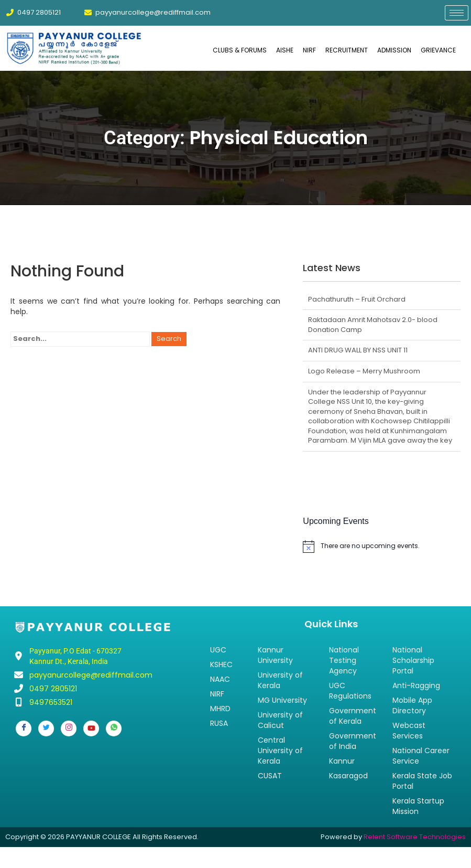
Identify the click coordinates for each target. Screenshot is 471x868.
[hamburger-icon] (457, 13)
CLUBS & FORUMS (240, 50)
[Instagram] (69, 728)
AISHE (285, 50)
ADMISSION (394, 50)
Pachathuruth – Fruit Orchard (357, 299)
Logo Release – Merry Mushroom (364, 371)
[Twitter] (46, 728)
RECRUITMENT (347, 50)
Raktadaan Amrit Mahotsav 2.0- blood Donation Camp (373, 325)
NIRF (309, 50)
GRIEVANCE (438, 50)
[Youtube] (91, 728)
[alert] (382, 546)
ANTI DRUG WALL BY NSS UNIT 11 (358, 350)
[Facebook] (24, 728)
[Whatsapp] (114, 728)
